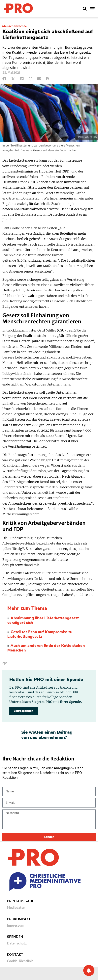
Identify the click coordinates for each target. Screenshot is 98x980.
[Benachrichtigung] (89, 970)
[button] (85, 9)
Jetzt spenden (24, 711)
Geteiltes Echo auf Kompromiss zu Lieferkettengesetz (40, 634)
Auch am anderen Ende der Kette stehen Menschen (46, 648)
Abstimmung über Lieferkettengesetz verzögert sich (43, 620)
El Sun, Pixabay (90, 137)
